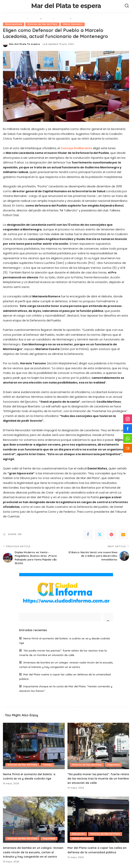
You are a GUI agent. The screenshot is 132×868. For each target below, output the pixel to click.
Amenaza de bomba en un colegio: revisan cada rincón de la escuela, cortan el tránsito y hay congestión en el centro (33, 852)
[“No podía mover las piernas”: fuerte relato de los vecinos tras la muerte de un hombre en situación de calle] (98, 746)
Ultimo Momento (73, 24)
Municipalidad (14, 24)
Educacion (78, 833)
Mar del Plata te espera (66, 6)
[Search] (127, 6)
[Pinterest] (111, 534)
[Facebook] (88, 534)
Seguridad (114, 765)
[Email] (123, 534)
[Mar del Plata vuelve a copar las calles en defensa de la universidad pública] (98, 819)
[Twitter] (100, 534)
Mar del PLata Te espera (24, 44)
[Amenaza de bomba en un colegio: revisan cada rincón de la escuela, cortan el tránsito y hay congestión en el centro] (34, 819)
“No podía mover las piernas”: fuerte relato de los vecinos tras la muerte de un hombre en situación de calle (98, 778)
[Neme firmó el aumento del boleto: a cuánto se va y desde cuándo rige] (34, 746)
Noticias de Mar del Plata (42, 24)
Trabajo (48, 765)
